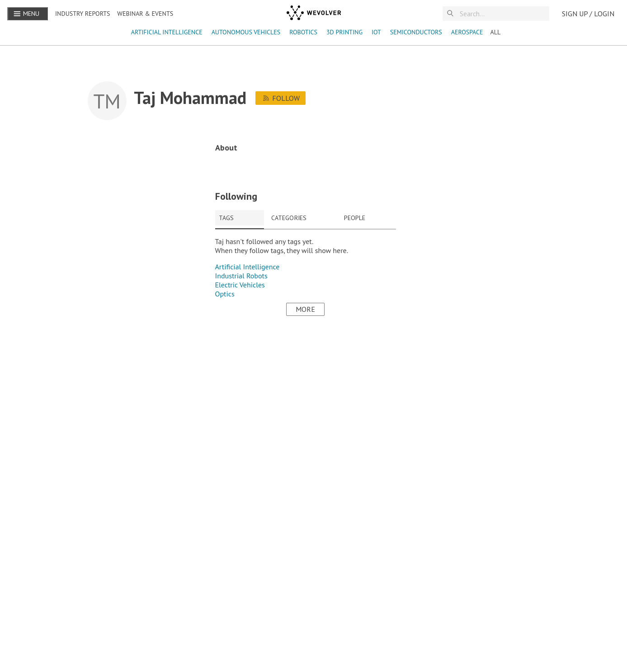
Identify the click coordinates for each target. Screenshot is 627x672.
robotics (303, 32)
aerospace (467, 32)
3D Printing (344, 32)
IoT (376, 32)
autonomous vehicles (246, 32)
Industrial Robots (241, 276)
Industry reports (82, 14)
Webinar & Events (145, 14)
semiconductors (416, 32)
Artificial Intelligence (167, 32)
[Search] (503, 14)
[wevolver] (314, 14)
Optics (225, 294)
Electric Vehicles (240, 285)
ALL (495, 32)
